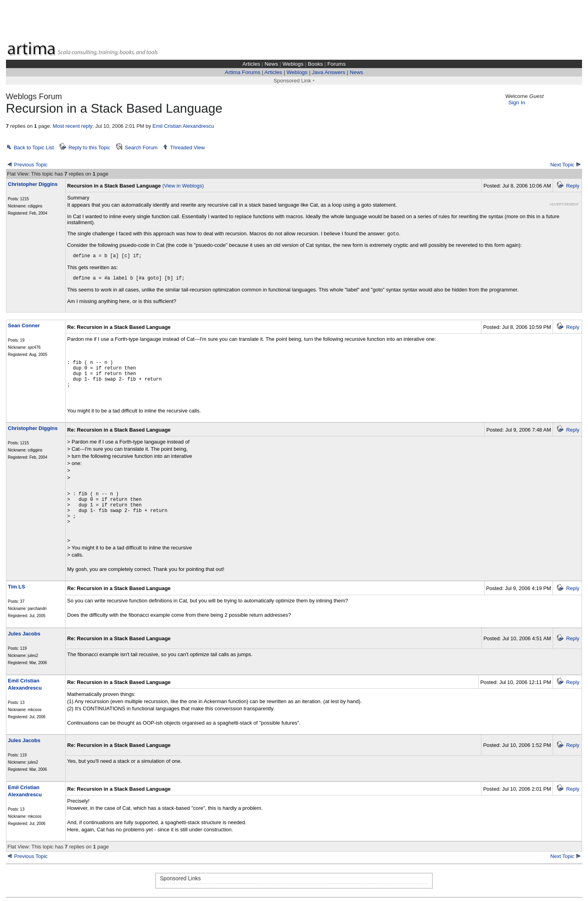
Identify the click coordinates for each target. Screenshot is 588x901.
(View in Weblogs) (183, 186)
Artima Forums (242, 72)
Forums (337, 64)
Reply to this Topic (89, 148)
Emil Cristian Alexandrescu (183, 126)
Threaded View (188, 148)
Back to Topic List (34, 148)
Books (315, 64)
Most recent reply (73, 126)
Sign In (517, 103)
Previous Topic (31, 165)
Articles (251, 64)
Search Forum (141, 148)
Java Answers (329, 72)
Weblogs (293, 64)
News (271, 64)
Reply (573, 186)
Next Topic (562, 165)
